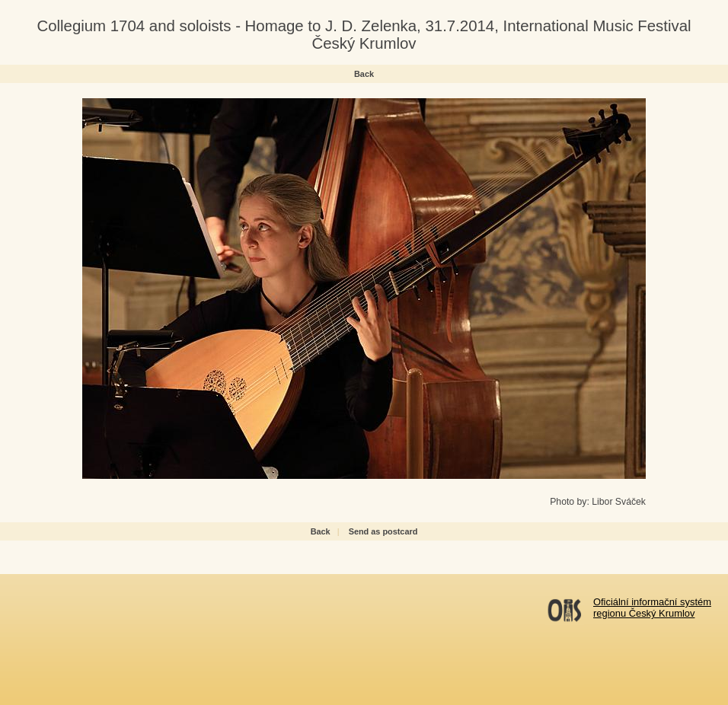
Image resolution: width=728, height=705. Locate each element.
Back (364, 74)
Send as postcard (383, 531)
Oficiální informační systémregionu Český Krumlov (652, 608)
